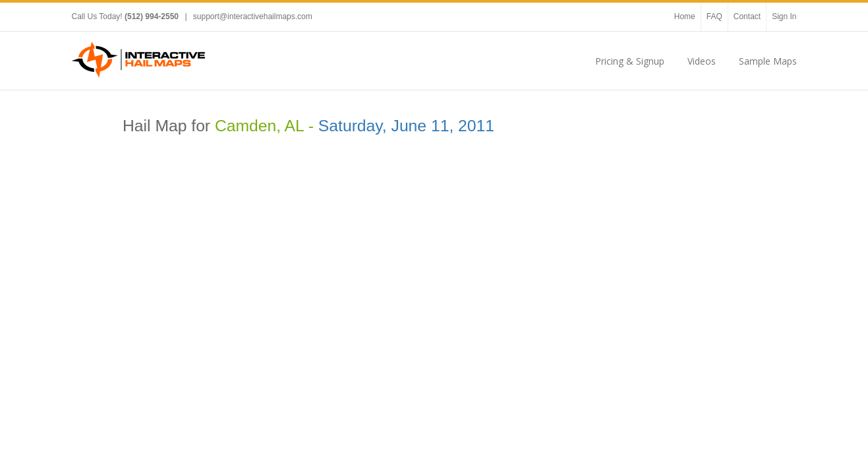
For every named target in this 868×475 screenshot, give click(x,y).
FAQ (714, 16)
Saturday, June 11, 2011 (406, 126)
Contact (747, 16)
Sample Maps (768, 61)
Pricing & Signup (630, 61)
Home (685, 16)
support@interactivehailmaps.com (253, 16)
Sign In (784, 16)
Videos (702, 61)
